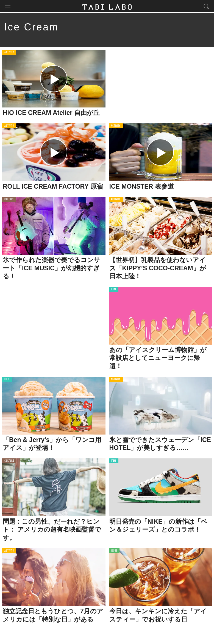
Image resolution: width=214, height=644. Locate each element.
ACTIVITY (9, 53)
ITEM (114, 290)
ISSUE (114, 552)
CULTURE (9, 200)
